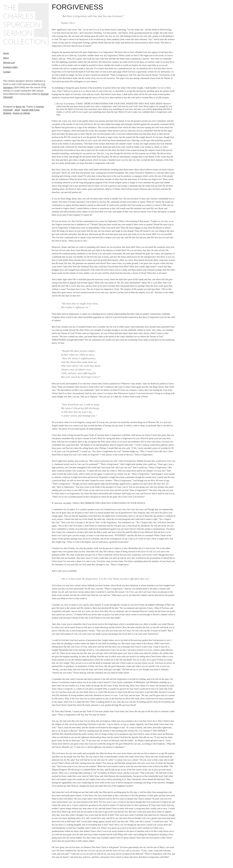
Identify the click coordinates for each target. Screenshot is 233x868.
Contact (7, 72)
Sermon (18, 33)
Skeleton (7, 113)
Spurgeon (22, 24)
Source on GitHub (21, 113)
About (6, 58)
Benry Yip (20, 107)
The (10, 7)
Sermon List (9, 63)
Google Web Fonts (30, 110)
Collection (25, 41)
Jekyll (17, 110)
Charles (18, 16)
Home (6, 53)
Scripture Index (10, 67)
